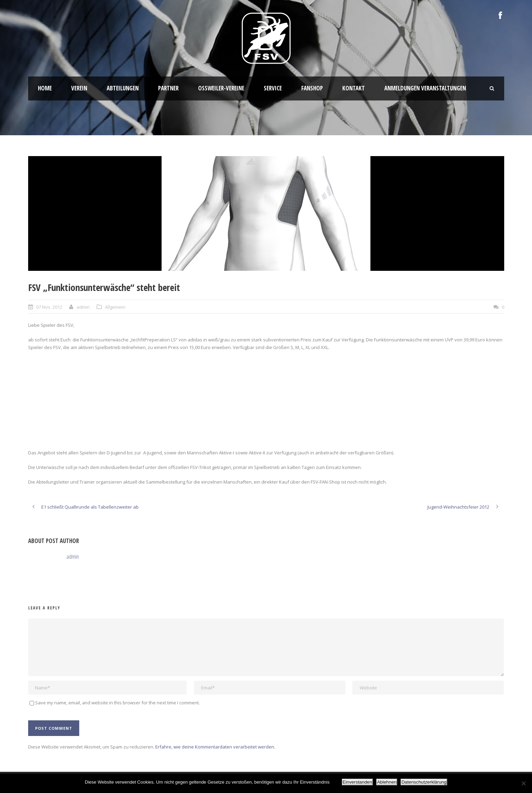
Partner (168, 88)
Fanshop (312, 88)
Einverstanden (357, 782)
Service (273, 88)
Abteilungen (123, 88)
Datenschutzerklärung (424, 782)
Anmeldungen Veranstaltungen (425, 88)
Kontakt (354, 88)
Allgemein (115, 307)
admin (83, 307)
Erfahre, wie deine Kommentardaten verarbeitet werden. (215, 747)
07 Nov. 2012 (49, 307)
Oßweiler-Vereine (221, 88)
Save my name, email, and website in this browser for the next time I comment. (117, 703)
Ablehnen (387, 782)
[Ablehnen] (523, 783)
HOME (45, 88)
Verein (79, 88)
